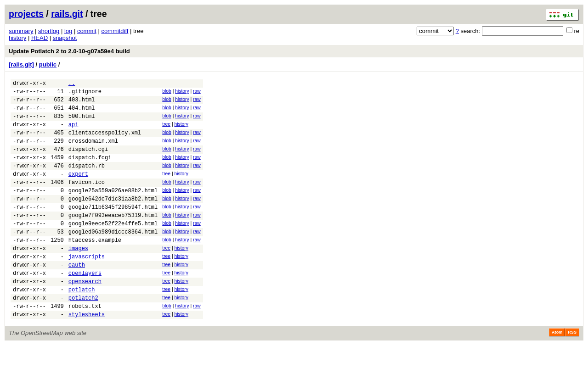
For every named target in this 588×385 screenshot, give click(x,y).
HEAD (40, 38)
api (73, 132)
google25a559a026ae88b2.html (113, 209)
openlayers (85, 306)
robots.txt (85, 344)
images (78, 277)
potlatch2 (83, 335)
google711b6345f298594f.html (113, 229)
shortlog (49, 31)
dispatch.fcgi (90, 171)
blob (167, 92)
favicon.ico (87, 200)
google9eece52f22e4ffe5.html (113, 248)
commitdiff (115, 31)
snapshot (65, 38)
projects (26, 14)
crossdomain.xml (93, 152)
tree (166, 131)
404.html (82, 113)
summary (21, 31)
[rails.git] (21, 64)
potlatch (82, 325)
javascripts (87, 287)
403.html (82, 103)
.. (72, 84)
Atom (557, 372)
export (78, 190)
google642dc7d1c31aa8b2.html (113, 219)
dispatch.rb (87, 181)
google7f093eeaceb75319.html (113, 238)
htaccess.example (95, 267)
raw (197, 92)
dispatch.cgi (88, 161)
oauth (77, 296)
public (48, 64)
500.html (82, 123)
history (17, 38)
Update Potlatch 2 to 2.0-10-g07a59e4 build (69, 51)
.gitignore (85, 94)
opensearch (85, 315)
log (68, 31)
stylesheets (87, 354)
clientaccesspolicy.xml (105, 142)
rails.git (67, 14)
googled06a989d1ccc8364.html (113, 258)
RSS (572, 372)
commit (87, 31)
